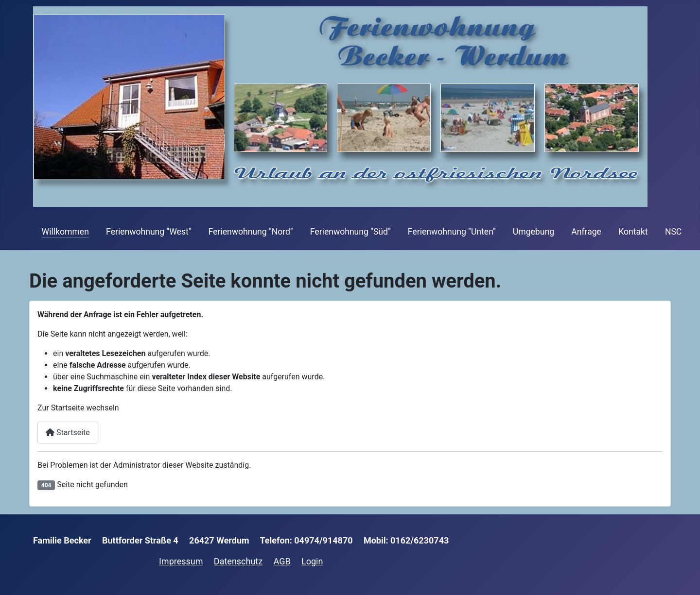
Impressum (181, 561)
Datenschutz (238, 561)
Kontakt (633, 232)
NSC (673, 232)
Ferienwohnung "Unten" (452, 232)
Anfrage (586, 232)
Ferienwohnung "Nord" (251, 232)
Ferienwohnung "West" (149, 232)
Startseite (68, 433)
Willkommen (65, 232)
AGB (282, 561)
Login (312, 561)
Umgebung (534, 232)
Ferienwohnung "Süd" (350, 232)
